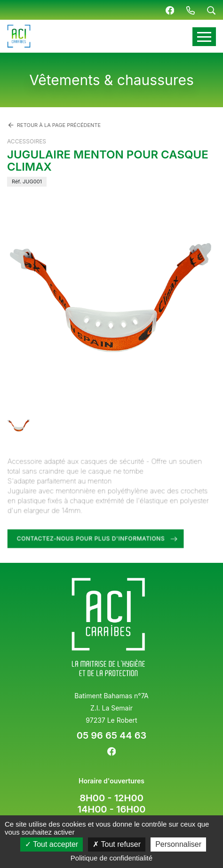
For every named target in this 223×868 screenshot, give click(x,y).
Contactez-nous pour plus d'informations (91, 538)
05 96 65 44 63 (111, 735)
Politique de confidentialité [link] (111, 858)
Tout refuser (117, 844)
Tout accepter (52, 844)
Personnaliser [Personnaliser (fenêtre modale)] (178, 844)
